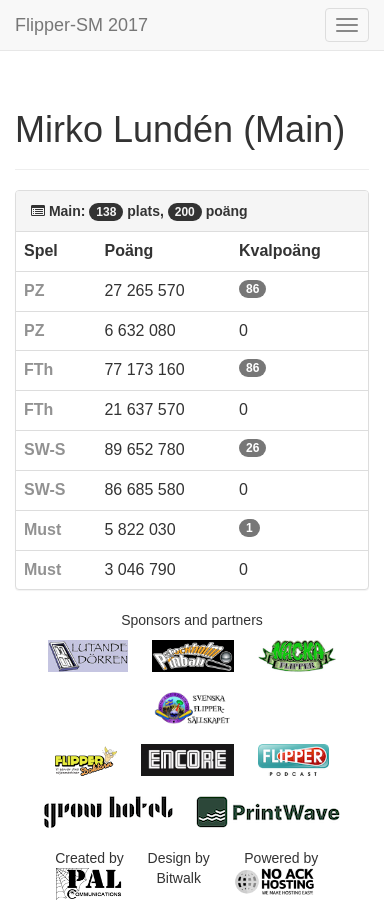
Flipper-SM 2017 (81, 25)
